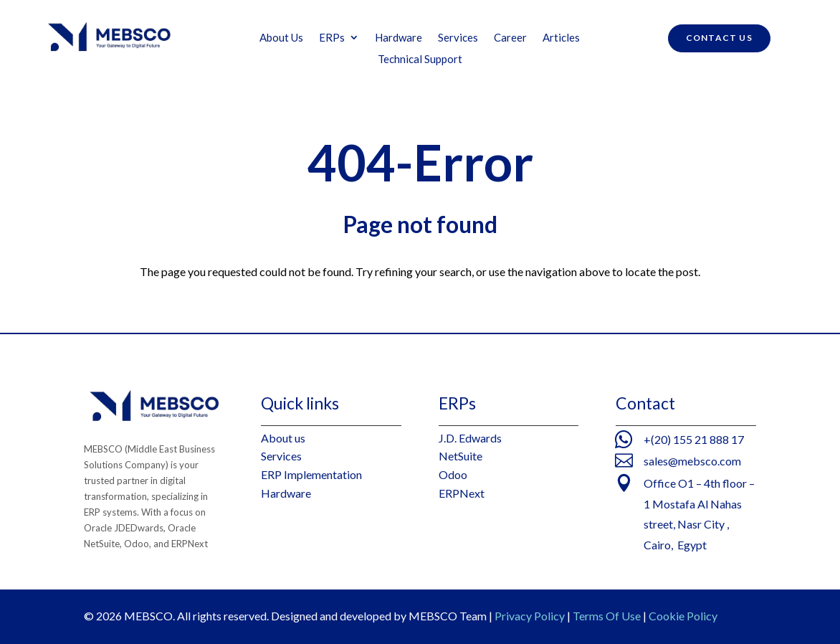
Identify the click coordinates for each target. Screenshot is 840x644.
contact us (719, 38)
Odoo (453, 474)
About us (283, 438)
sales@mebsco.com (692, 461)
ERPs (332, 38)
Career (510, 38)
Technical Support (420, 60)
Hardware (398, 38)
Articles (561, 38)
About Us (281, 38)
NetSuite (460, 456)
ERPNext (462, 493)
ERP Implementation (311, 474)
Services (458, 38)
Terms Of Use (607, 616)
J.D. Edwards (470, 438)
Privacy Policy (530, 616)
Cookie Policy (683, 616)
